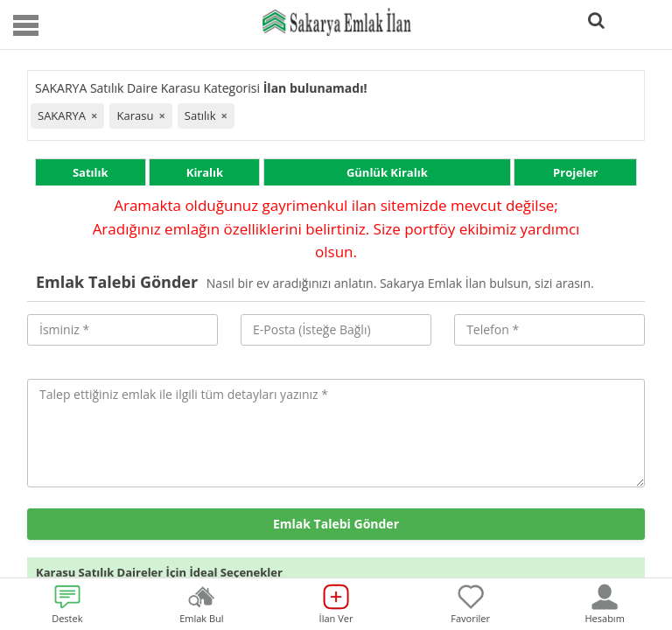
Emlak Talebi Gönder (336, 524)
